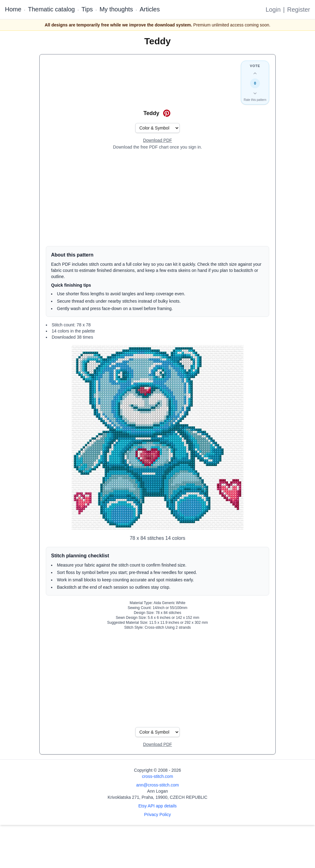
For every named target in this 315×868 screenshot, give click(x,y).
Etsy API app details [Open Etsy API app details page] (158, 806)
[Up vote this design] (255, 74)
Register (299, 10)
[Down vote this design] (255, 93)
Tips (87, 9)
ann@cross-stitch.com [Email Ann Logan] (158, 785)
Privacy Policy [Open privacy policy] (157, 814)
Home (13, 9)
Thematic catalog (51, 9)
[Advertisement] (157, 198)
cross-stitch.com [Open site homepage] (157, 776)
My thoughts (116, 9)
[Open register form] (157, 141)
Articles (150, 9)
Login (273, 10)
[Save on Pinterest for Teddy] (167, 113)
